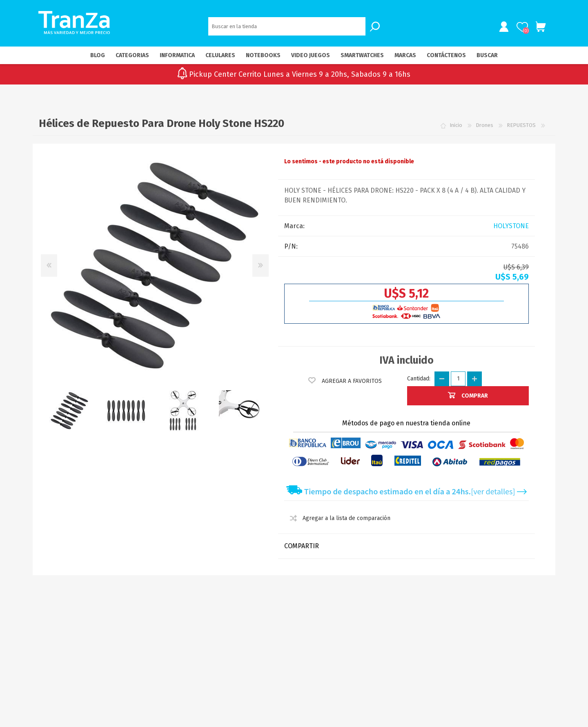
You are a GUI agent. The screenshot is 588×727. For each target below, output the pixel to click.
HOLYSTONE (511, 227)
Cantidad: (419, 379)
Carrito (540, 27)
